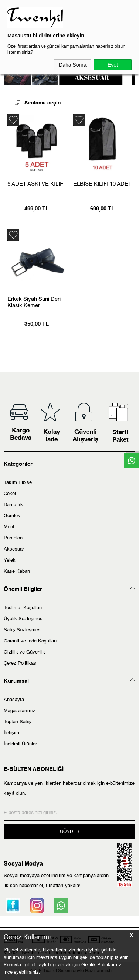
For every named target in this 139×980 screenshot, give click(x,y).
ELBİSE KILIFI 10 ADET (102, 184)
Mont (9, 527)
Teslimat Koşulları (23, 608)
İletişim (11, 733)
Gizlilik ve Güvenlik (24, 652)
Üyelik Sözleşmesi (24, 619)
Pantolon (13, 538)
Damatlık (13, 505)
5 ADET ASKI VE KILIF (35, 184)
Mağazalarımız (20, 711)
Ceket (10, 494)
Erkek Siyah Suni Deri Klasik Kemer (34, 302)
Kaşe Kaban (17, 572)
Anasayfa (14, 700)
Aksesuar (14, 549)
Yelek (10, 560)
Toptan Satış (17, 722)
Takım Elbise (18, 483)
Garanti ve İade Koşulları (30, 641)
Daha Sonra (73, 65)
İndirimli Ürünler (20, 744)
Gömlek (12, 516)
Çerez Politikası (21, 663)
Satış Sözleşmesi (23, 630)
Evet (113, 65)
